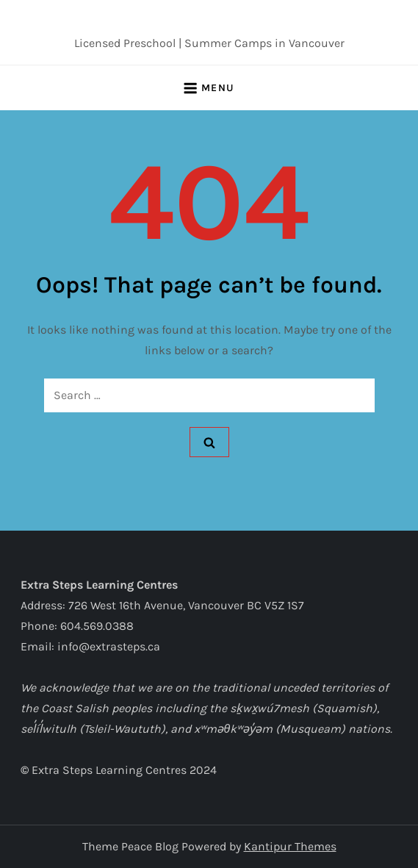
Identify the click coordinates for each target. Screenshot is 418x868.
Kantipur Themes (290, 846)
